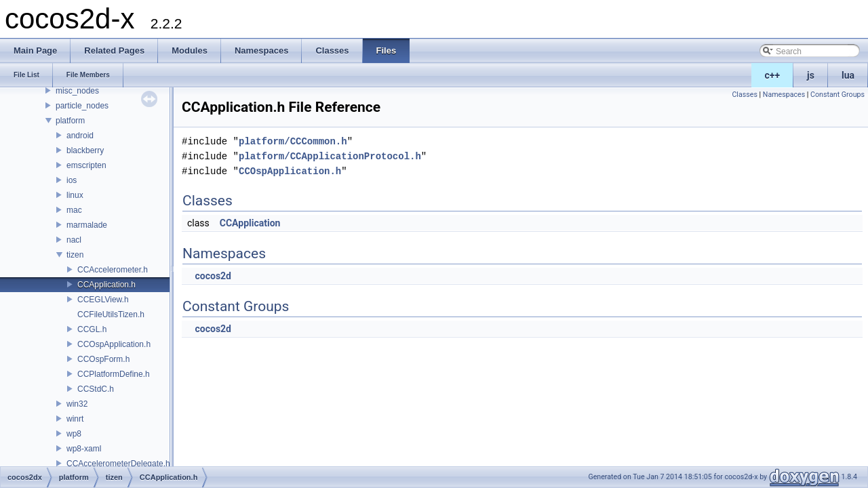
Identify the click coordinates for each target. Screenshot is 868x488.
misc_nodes (77, 91)
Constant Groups (837, 95)
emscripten (86, 165)
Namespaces (784, 95)
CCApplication (250, 223)
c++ (773, 75)
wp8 (74, 434)
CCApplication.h (106, 285)
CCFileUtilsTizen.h (111, 314)
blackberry (85, 150)
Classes (744, 95)
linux (75, 195)
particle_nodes (82, 106)
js (811, 75)
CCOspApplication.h (114, 344)
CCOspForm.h (103, 359)
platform (70, 121)
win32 (77, 404)
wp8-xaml (84, 449)
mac (74, 210)
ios (72, 180)
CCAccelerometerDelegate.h (118, 464)
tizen (75, 255)
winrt (75, 419)
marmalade (87, 225)
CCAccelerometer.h (113, 270)
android (80, 136)
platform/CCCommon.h (293, 141)
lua (848, 75)
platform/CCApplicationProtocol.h (330, 156)
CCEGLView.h (103, 300)
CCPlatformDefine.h (114, 374)
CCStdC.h (96, 389)
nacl (74, 240)
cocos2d (213, 276)
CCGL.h (92, 329)
